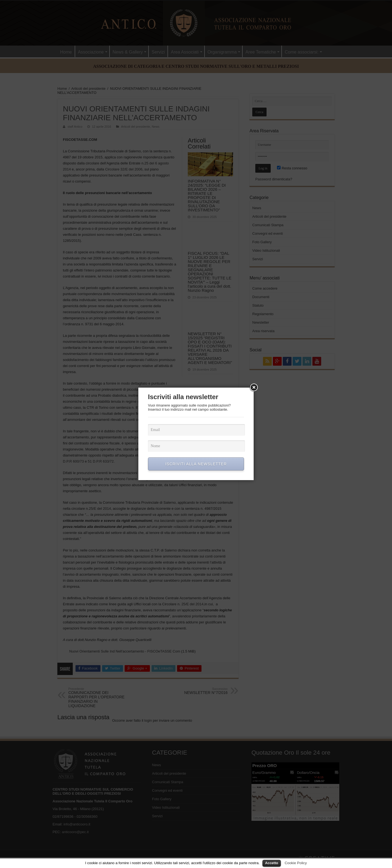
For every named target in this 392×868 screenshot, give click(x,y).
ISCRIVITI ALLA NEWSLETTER (196, 464)
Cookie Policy (296, 863)
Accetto (272, 863)
